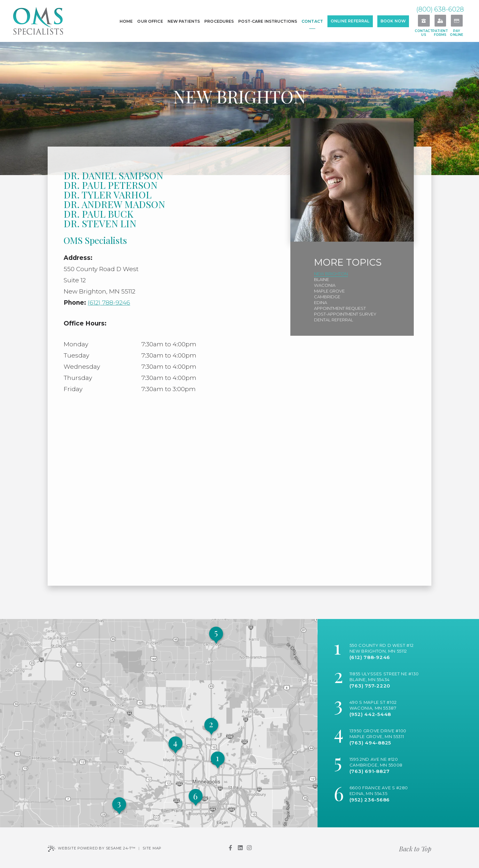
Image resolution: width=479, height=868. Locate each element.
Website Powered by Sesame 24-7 (92, 848)
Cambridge (327, 297)
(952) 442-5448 (370, 714)
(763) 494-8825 (370, 743)
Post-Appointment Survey (345, 314)
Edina (321, 302)
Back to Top (415, 849)
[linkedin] (240, 848)
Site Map (152, 848)
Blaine (322, 279)
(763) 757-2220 (370, 686)
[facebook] (230, 848)
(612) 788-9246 (109, 303)
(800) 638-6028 (440, 9)
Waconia (325, 285)
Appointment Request (340, 308)
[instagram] (249, 848)
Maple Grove (329, 291)
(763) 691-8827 (370, 771)
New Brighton (331, 274)
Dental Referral (334, 320)
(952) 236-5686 (370, 800)
